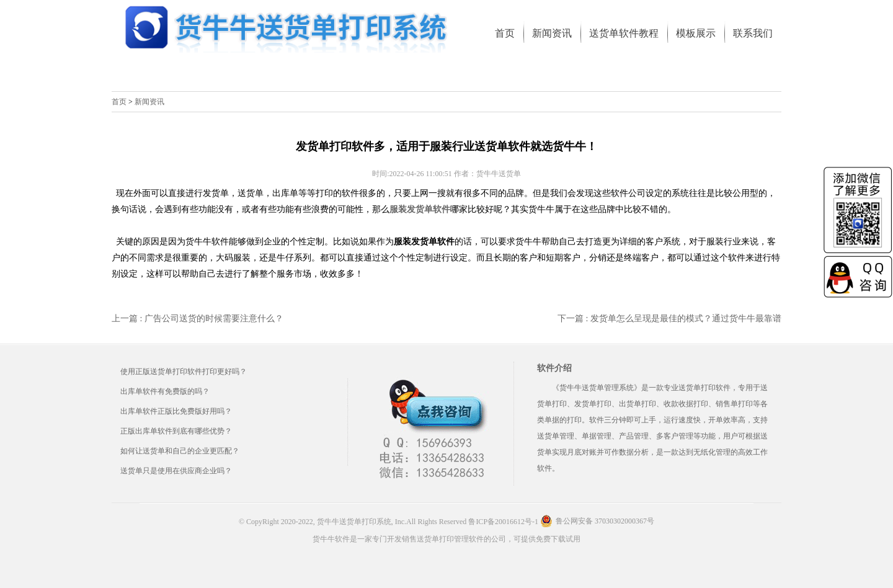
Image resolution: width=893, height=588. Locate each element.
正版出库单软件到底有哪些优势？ (176, 431)
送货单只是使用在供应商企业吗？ (176, 471)
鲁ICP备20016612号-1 (503, 522)
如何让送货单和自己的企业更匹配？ (180, 451)
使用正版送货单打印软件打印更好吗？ (184, 372)
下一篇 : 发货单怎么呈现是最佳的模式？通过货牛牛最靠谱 (669, 318)
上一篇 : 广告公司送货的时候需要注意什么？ (198, 318)
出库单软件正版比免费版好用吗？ (176, 411)
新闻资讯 (149, 102)
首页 (119, 102)
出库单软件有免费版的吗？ (165, 391)
